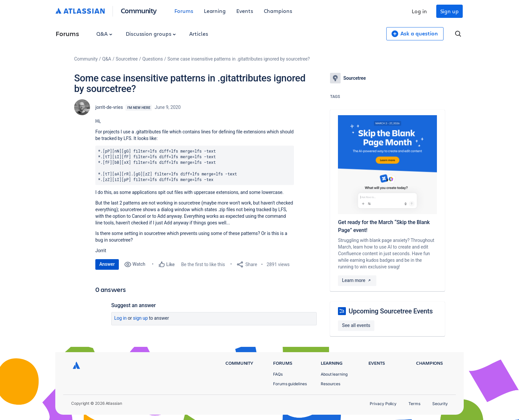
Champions (278, 11)
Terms (414, 404)
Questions (153, 59)
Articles (199, 34)
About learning (334, 374)
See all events (356, 325)
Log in (419, 11)
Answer (107, 264)
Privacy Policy (383, 404)
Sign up (449, 11)
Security (440, 404)
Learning (215, 11)
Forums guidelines (290, 384)
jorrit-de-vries (109, 107)
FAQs (278, 374)
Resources (330, 384)
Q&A (104, 34)
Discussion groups (151, 34)
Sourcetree (127, 59)
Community (139, 10)
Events (245, 11)
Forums (184, 11)
